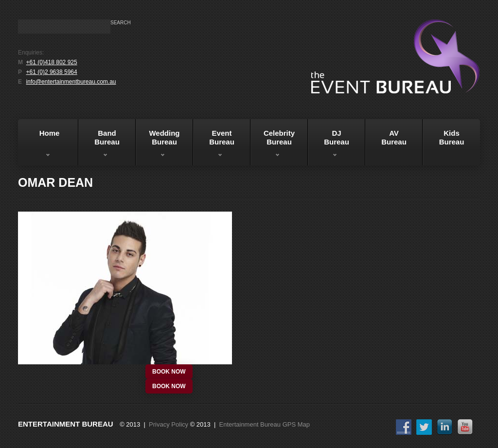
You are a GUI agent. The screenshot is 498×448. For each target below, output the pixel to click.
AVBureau (394, 137)
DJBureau (329, 145)
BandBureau (99, 145)
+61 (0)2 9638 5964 (52, 72)
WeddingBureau (158, 145)
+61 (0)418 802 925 (52, 62)
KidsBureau (452, 137)
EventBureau (214, 145)
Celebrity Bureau (273, 145)
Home (40, 145)
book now (169, 372)
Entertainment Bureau (66, 424)
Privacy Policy (169, 424)
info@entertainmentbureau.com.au (71, 82)
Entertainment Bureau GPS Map (265, 424)
